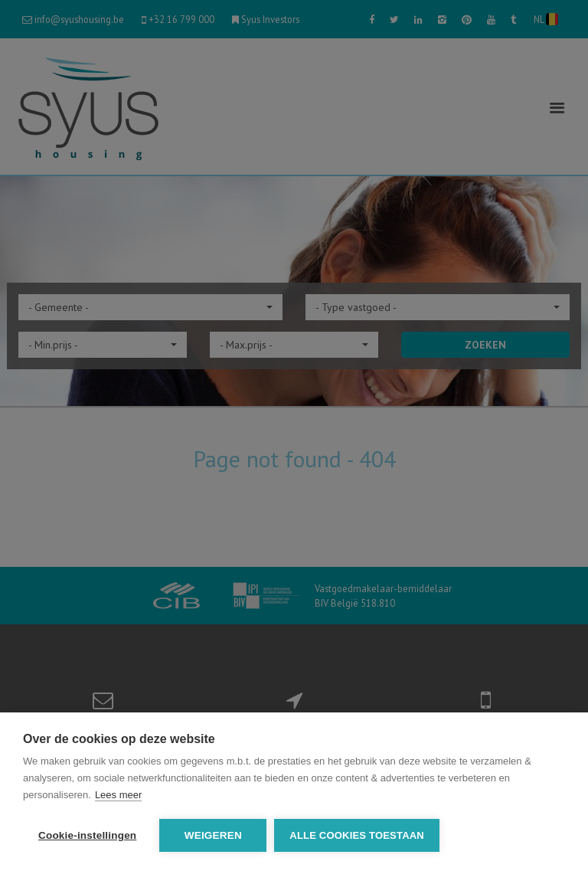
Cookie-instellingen (87, 835)
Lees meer (118, 795)
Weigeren (213, 835)
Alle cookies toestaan (357, 835)
